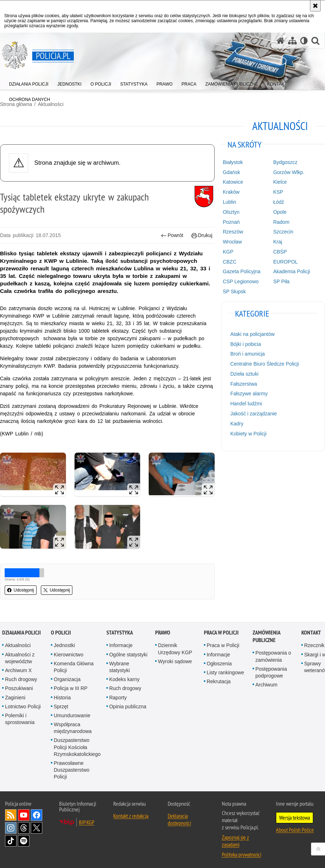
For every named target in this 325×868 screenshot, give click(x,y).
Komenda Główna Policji (74, 666)
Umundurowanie (72, 714)
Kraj (278, 242)
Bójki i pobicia (246, 344)
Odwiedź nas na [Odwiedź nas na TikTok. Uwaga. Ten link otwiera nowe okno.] (11, 839)
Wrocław (232, 242)
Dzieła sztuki (245, 374)
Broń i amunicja (248, 354)
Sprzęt (61, 705)
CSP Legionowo (241, 281)
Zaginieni (15, 696)
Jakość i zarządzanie (254, 414)
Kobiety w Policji (248, 434)
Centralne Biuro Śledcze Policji (265, 364)
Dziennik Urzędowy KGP (175, 648)
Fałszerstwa (244, 384)
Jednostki (64, 644)
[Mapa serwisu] (292, 41)
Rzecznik (314, 644)
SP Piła (281, 281)
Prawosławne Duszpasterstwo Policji (72, 769)
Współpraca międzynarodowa (73, 727)
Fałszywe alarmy (249, 394)
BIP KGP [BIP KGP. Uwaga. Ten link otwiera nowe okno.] (87, 821)
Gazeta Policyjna (242, 271)
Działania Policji (21, 631)
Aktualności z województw (20, 657)
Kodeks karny (125, 678)
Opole (280, 212)
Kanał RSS (11, 814)
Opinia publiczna (128, 705)
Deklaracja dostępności (179, 818)
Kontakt (311, 631)
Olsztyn (231, 212)
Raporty (118, 696)
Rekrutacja (219, 680)
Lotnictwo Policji (23, 705)
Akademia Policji (291, 271)
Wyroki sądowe (175, 660)
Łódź (278, 202)
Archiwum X (18, 669)
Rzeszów (233, 232)
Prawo (163, 631)
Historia (62, 696)
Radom (281, 222)
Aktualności (18, 644)
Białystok (233, 162)
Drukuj (202, 235)
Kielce (280, 182)
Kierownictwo (68, 653)
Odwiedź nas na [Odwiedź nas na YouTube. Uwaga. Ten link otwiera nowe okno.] (24, 814)
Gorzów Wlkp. (289, 172)
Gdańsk (231, 172)
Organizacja (67, 678)
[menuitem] (29, 83)
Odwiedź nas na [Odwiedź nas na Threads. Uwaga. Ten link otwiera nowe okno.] (24, 826)
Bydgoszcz (285, 162)
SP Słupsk (234, 291)
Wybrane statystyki (120, 666)
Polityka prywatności (242, 853)
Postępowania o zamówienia (273, 655)
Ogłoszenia (219, 662)
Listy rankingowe (225, 671)
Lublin (230, 202)
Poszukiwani (19, 687)
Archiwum (266, 684)
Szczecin (283, 232)
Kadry (237, 424)
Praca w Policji (221, 631)
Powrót (172, 235)
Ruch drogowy (21, 678)
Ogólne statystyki (128, 653)
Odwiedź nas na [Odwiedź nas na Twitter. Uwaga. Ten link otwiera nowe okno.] (37, 826)
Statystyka (120, 631)
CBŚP (280, 252)
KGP (228, 252)
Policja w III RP (71, 687)
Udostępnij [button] (21, 590)
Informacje (121, 644)
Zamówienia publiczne (266, 635)
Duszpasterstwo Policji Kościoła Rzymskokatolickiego (77, 746)
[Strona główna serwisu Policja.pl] (281, 41)
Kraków (231, 192)
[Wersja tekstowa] (304, 41)
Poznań (231, 222)
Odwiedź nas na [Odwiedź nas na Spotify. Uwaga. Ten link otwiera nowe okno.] (24, 839)
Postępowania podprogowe (271, 671)
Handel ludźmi (246, 404)
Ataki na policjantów (253, 334)
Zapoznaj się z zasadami (235, 839)
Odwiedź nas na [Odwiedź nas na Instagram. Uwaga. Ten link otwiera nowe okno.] (11, 826)
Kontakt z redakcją (131, 814)
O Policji (61, 631)
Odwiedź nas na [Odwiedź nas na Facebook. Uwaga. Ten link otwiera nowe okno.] (37, 814)
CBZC (230, 262)
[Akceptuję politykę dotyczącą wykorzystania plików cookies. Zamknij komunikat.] (315, 6)
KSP (278, 192)
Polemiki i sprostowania (20, 718)
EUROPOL (285, 262)
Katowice (233, 182)
